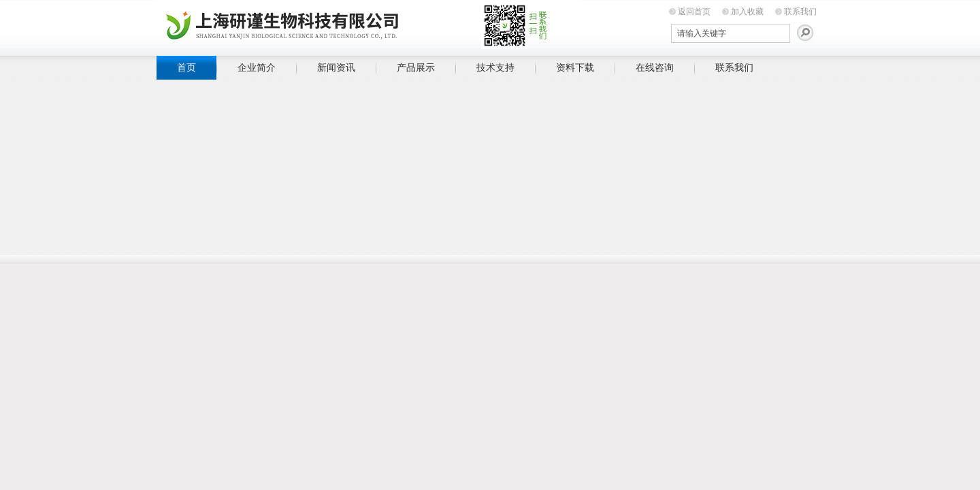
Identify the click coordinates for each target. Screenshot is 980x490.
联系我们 (800, 12)
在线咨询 (655, 67)
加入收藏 (747, 12)
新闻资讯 (336, 67)
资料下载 (575, 67)
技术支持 (495, 67)
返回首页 (694, 12)
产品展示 (416, 67)
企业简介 (257, 67)
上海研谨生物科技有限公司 (367, 26)
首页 (186, 67)
